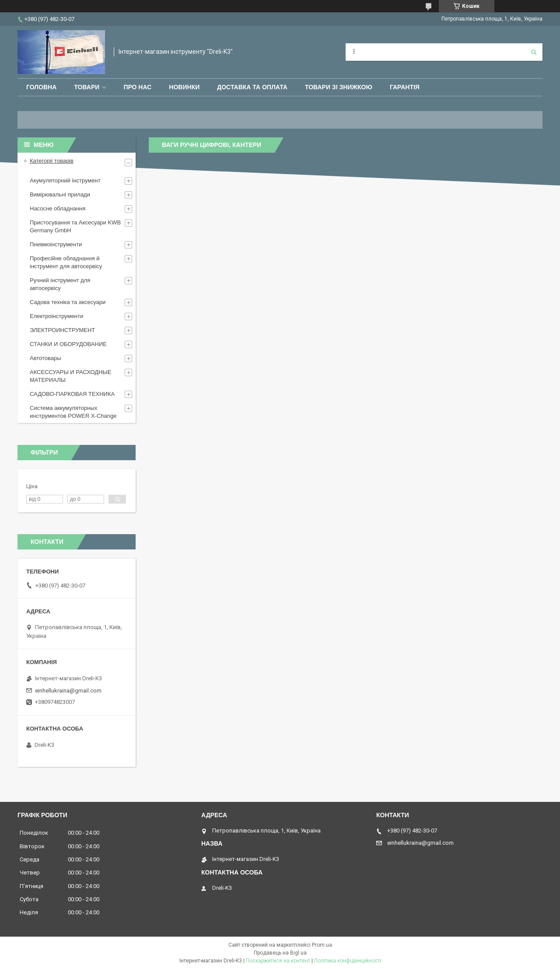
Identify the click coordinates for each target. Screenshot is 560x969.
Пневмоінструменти (56, 244)
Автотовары (45, 358)
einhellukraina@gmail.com (68, 691)
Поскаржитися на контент (278, 961)
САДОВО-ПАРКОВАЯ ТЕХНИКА (72, 394)
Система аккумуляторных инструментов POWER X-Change (73, 412)
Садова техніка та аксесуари (68, 302)
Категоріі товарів (52, 161)
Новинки (184, 87)
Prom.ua (322, 945)
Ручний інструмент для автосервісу (60, 284)
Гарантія (405, 87)
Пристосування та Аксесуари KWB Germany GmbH (75, 226)
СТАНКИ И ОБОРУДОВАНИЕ (68, 344)
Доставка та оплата (252, 87)
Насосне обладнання (58, 208)
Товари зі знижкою (339, 87)
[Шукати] (534, 52)
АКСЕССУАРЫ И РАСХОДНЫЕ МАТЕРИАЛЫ (71, 376)
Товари (87, 87)
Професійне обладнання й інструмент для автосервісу (66, 262)
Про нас (137, 87)
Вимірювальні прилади (60, 194)
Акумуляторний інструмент (65, 180)
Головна (41, 87)
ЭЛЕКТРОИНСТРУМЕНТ (62, 330)
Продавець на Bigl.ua (280, 953)
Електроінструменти (56, 316)
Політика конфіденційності (348, 961)
